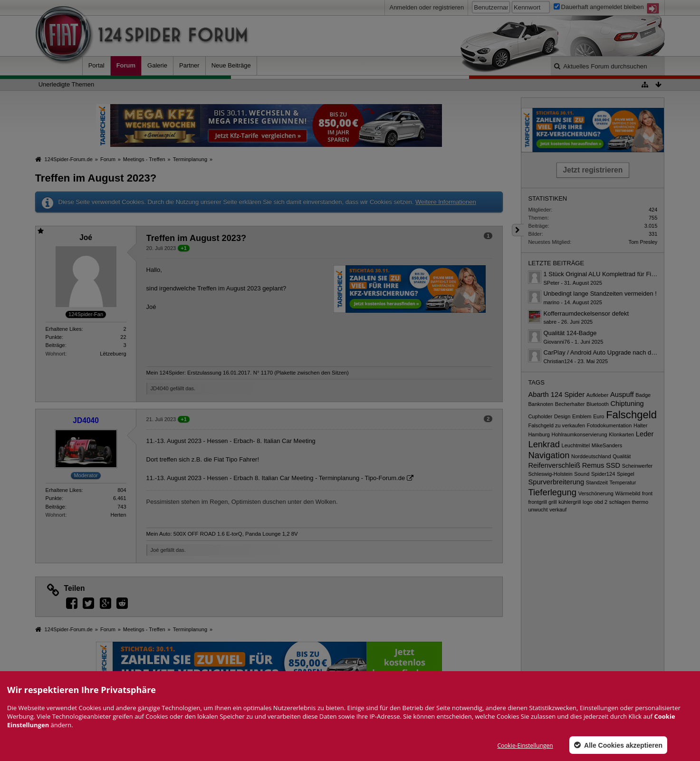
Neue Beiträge (231, 65)
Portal (96, 65)
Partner (189, 65)
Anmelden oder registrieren (427, 7)
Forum (126, 65)
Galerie (157, 65)
